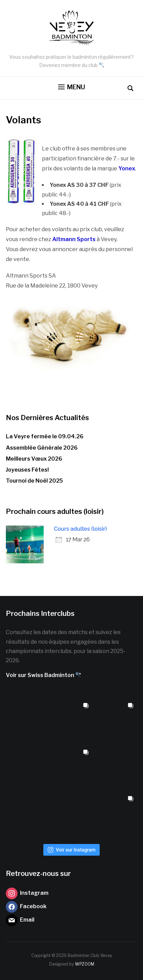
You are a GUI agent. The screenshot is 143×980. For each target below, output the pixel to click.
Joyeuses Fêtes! (27, 470)
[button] (72, 87)
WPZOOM (85, 964)
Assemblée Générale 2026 (42, 448)
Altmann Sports (74, 239)
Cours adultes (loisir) (80, 529)
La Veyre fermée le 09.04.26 (45, 436)
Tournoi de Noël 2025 (34, 481)
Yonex (127, 168)
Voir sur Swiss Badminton (43, 675)
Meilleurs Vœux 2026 (34, 459)
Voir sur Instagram (71, 850)
